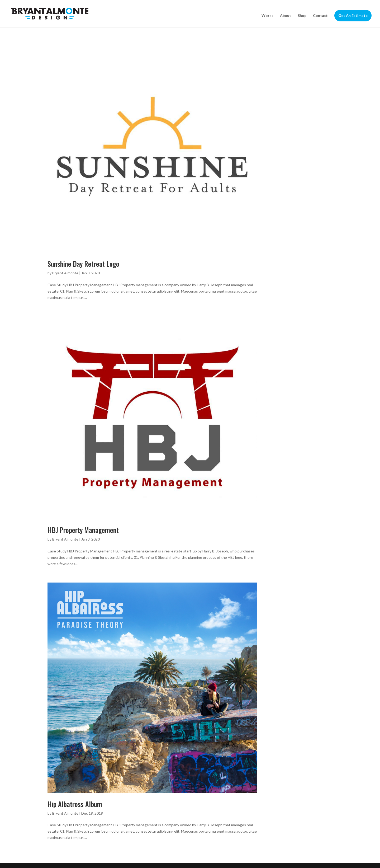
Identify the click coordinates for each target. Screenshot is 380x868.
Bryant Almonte (65, 273)
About (286, 16)
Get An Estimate (353, 15)
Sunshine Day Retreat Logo (83, 264)
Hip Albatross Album (75, 804)
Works (267, 16)
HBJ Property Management (83, 530)
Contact (320, 16)
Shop (302, 16)
